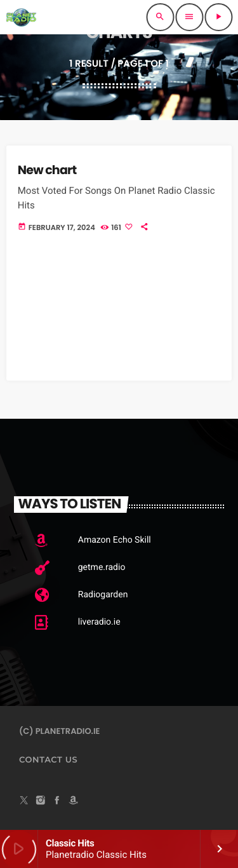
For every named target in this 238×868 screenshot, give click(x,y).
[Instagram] (41, 801)
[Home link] (21, 17)
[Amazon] (74, 801)
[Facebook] (57, 801)
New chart (47, 170)
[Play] (218, 17)
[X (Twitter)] (24, 801)
